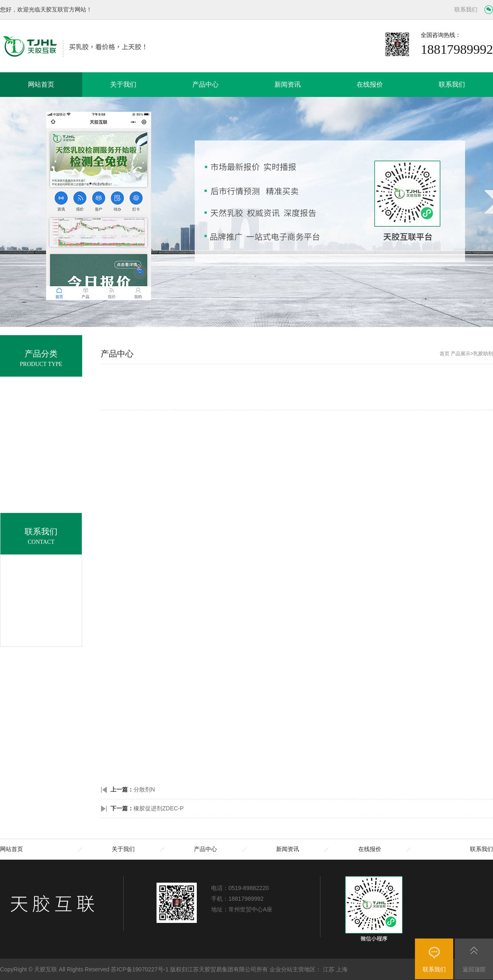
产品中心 (205, 84)
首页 (445, 354)
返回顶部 (474, 969)
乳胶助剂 (483, 354)
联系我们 (466, 10)
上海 (342, 969)
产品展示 (461, 354)
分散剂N (144, 789)
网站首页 (41, 84)
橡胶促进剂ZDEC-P (159, 808)
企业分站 (281, 969)
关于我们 (123, 84)
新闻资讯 (288, 84)
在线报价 (370, 84)
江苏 (329, 969)
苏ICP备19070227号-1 (140, 969)
